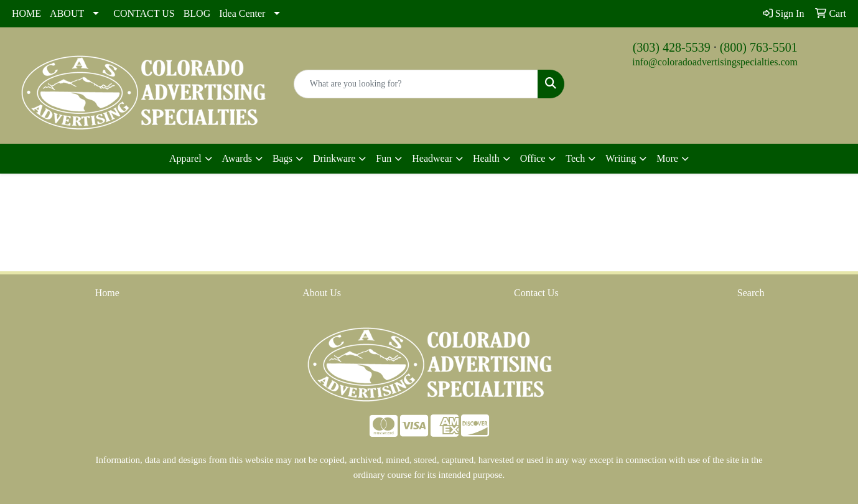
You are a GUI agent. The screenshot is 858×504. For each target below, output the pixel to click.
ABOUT (67, 13)
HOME (26, 13)
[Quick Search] (416, 84)
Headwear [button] (432, 158)
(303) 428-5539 (672, 47)
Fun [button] (384, 158)
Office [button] (533, 158)
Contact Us (536, 293)
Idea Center (242, 13)
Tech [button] (575, 158)
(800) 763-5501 (759, 47)
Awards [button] (237, 158)
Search (751, 293)
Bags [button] (282, 158)
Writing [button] (621, 158)
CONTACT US (144, 13)
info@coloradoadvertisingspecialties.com (715, 62)
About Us (322, 293)
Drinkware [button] (334, 158)
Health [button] (486, 158)
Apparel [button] (185, 158)
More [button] (667, 158)
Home (107, 293)
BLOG (197, 13)
